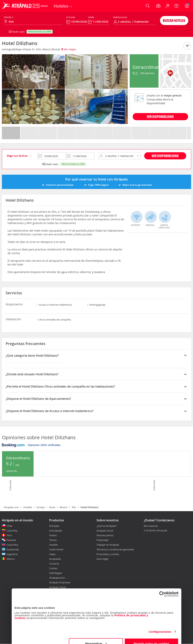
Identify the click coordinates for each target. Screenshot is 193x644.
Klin (74, 507)
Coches (53, 568)
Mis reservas (151, 526)
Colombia (12, 531)
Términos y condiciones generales (115, 549)
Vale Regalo (56, 573)
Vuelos (53, 535)
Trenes (53, 540)
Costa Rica (12, 545)
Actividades (56, 531)
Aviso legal (102, 559)
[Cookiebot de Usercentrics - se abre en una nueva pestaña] (162, 586)
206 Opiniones (148, 73)
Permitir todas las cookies (151, 635)
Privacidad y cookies (108, 554)
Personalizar (96, 635)
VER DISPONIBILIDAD (160, 117)
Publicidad (102, 540)
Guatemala (13, 549)
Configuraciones (160, 624)
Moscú (64, 507)
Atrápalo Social (105, 531)
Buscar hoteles (174, 20)
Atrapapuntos (57, 578)
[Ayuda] (176, 6)
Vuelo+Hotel (56, 549)
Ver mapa (69, 49)
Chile (9, 526)
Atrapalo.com (11, 507)
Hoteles (28, 507)
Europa (41, 507)
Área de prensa (105, 535)
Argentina (12, 554)
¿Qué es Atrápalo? (107, 526)
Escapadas (55, 559)
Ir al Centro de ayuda (155, 531)
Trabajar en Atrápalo (108, 545)
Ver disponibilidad (165, 156)
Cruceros (54, 564)
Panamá (11, 540)
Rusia (52, 507)
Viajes (52, 554)
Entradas (54, 526)
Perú (9, 535)
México (11, 559)
